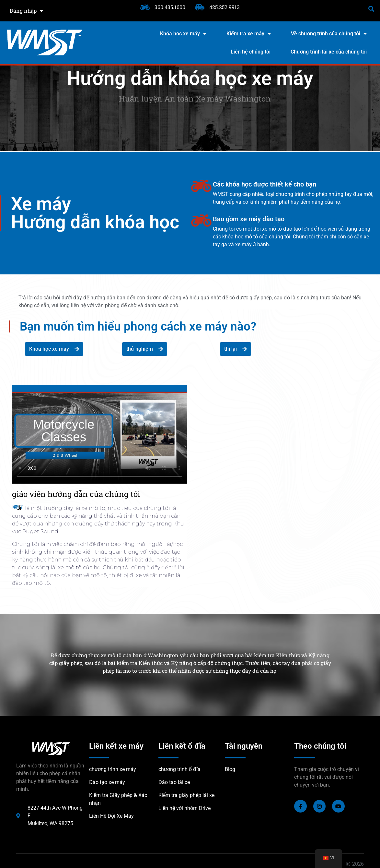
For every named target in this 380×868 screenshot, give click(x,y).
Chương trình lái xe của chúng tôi (329, 52)
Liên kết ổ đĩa (182, 746)
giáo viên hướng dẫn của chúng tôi (76, 494)
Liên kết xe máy (116, 746)
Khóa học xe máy (183, 34)
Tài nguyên (244, 746)
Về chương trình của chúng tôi (329, 34)
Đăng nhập (26, 11)
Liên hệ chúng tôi (251, 52)
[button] (371, 9)
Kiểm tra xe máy (249, 34)
